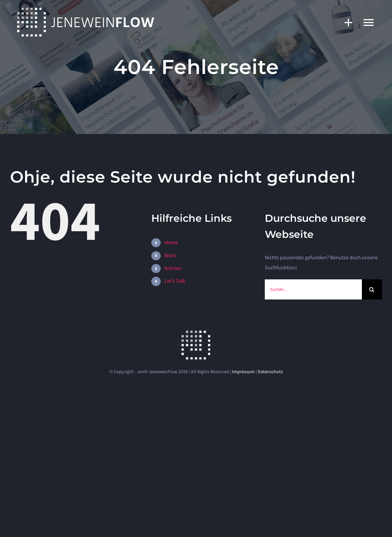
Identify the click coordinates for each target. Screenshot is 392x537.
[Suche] (372, 289)
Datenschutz (270, 372)
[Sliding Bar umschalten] (345, 22)
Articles (173, 268)
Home (171, 243)
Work (170, 256)
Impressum (243, 372)
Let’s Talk (175, 281)
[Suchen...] (313, 289)
